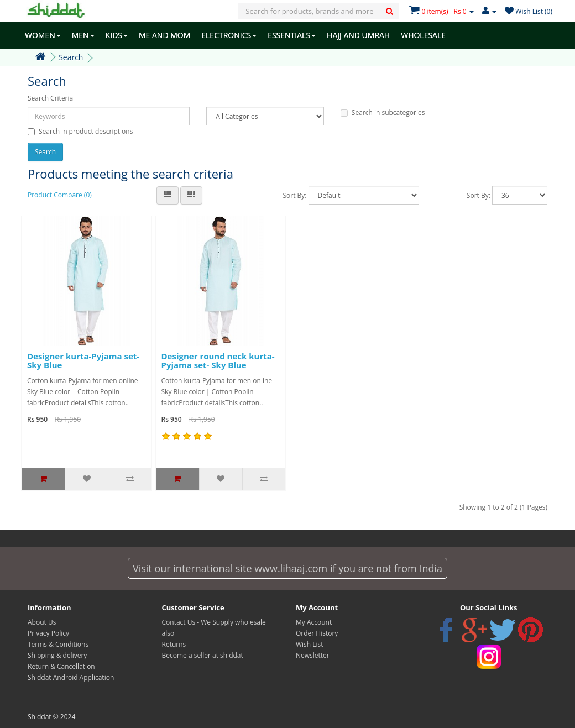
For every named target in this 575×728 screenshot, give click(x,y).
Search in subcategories (383, 112)
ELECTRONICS (229, 35)
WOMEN (43, 35)
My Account (314, 622)
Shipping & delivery (57, 655)
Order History (317, 633)
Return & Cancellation (61, 666)
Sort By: (294, 195)
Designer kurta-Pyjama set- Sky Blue (83, 361)
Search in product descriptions (80, 131)
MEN (83, 35)
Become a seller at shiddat (203, 655)
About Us (42, 622)
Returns (174, 644)
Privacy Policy (48, 633)
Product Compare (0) (60, 195)
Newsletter (313, 655)
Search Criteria (50, 98)
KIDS (117, 35)
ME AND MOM (164, 35)
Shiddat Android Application (71, 677)
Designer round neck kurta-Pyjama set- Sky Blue (218, 361)
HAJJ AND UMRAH (358, 35)
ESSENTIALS (292, 35)
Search (71, 57)
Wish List (310, 644)
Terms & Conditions (58, 644)
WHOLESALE (423, 35)
